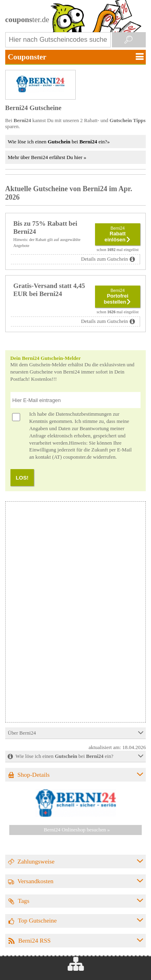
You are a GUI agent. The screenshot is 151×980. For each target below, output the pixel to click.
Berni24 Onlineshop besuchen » (77, 830)
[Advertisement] (75, 666)
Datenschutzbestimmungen (84, 414)
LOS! (22, 478)
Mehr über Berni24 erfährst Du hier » (47, 157)
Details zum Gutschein (104, 259)
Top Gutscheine (37, 920)
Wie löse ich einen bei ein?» (59, 142)
